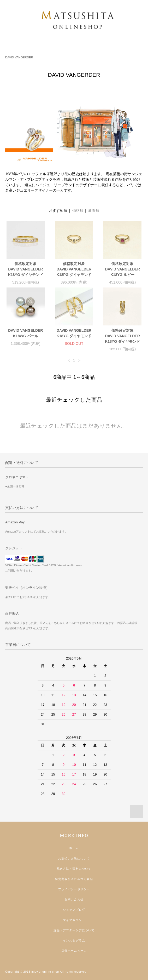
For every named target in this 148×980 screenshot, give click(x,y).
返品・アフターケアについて (74, 930)
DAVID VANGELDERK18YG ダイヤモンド (74, 333)
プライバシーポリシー (74, 889)
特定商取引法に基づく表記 (74, 879)
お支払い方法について (74, 859)
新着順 (94, 211)
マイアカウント (74, 920)
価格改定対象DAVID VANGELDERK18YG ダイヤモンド (26, 269)
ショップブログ (74, 910)
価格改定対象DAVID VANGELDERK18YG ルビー (123, 269)
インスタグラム (74, 940)
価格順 (78, 211)
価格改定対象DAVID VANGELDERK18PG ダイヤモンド (74, 269)
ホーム (74, 848)
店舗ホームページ (74, 951)
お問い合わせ (74, 899)
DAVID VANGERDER (19, 57)
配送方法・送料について (74, 869)
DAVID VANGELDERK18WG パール (25, 333)
